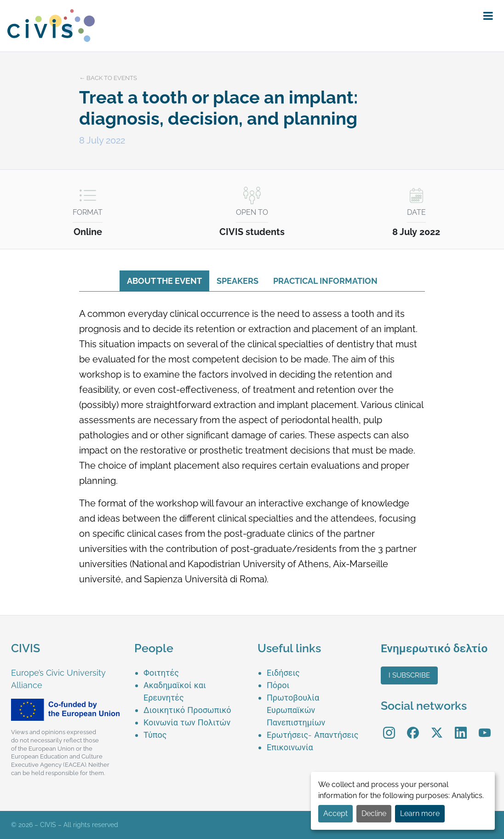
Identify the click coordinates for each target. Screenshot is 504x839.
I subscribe (409, 675)
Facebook (413, 726)
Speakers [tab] (238, 281)
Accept (335, 813)
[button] (488, 16)
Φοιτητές (161, 673)
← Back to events (108, 78)
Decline (374, 813)
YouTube (485, 726)
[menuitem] (195, 673)
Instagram (389, 726)
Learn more (420, 813)
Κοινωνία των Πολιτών (187, 722)
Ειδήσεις (283, 673)
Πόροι (278, 685)
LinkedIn (461, 726)
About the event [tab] (164, 281)
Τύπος (155, 735)
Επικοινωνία (290, 747)
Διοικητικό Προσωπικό (187, 710)
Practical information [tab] (325, 281)
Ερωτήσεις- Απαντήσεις (313, 735)
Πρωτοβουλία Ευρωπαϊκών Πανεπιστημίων (296, 710)
